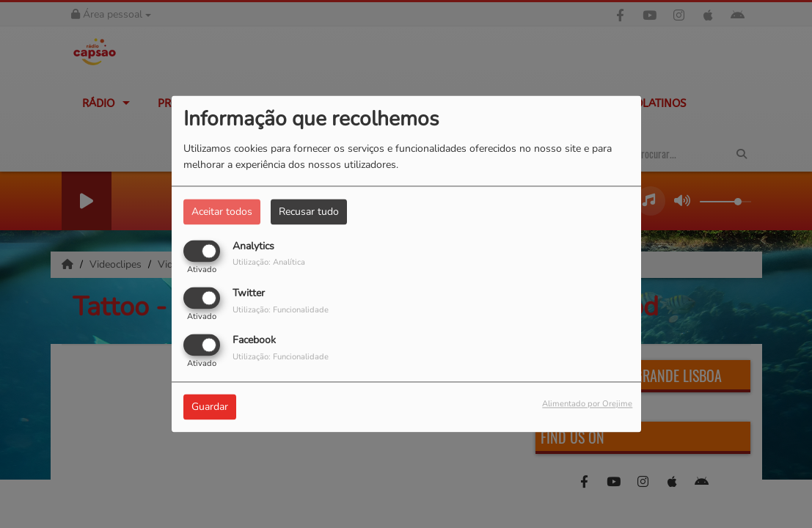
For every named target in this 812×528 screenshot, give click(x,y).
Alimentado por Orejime (587, 404)
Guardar (210, 407)
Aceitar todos (222, 212)
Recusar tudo (309, 212)
